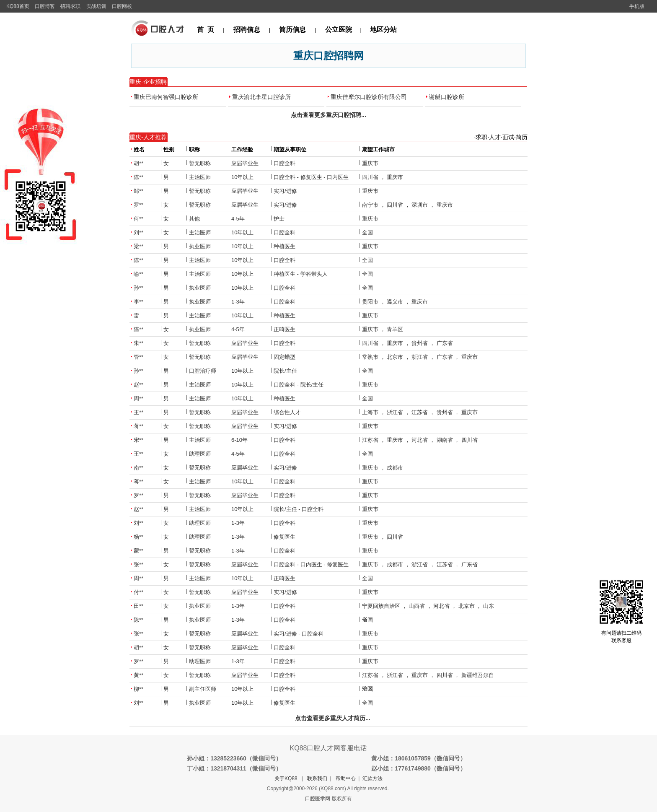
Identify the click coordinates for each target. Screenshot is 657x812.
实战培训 (96, 6)
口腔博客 (45, 6)
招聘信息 (247, 30)
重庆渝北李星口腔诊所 (261, 97)
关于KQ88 (286, 778)
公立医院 (339, 30)
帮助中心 (346, 778)
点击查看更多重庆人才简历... (333, 718)
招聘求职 (70, 6)
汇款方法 (372, 778)
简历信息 (292, 30)
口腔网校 (122, 6)
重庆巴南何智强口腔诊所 (166, 97)
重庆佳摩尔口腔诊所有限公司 (369, 97)
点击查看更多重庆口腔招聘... (328, 115)
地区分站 (383, 30)
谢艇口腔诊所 (447, 97)
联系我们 (317, 778)
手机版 (637, 6)
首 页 (206, 30)
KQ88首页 (18, 6)
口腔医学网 (318, 799)
